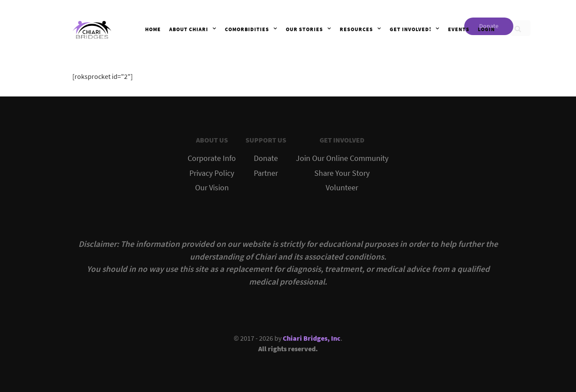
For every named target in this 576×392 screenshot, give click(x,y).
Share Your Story (342, 173)
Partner (266, 173)
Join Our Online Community (342, 158)
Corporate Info (212, 158)
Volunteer (342, 188)
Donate (266, 158)
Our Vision (212, 188)
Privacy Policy (212, 173)
